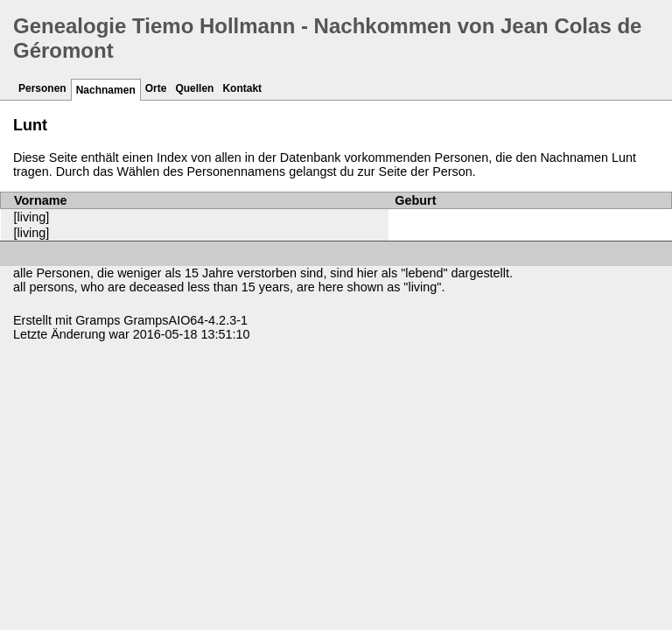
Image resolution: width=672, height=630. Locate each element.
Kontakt (242, 88)
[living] (32, 217)
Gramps (98, 320)
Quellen (194, 88)
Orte (156, 88)
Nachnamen (106, 90)
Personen (42, 88)
